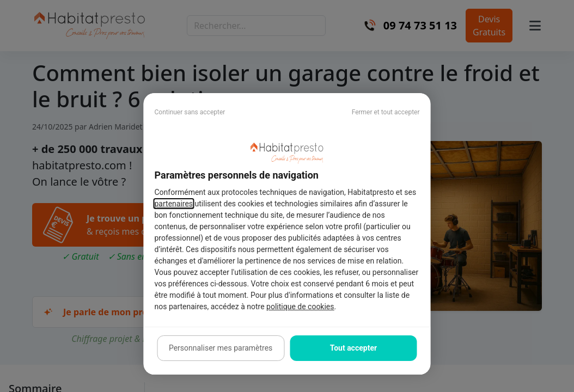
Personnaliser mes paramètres (221, 348)
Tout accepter (353, 348)
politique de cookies (300, 307)
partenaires (174, 204)
